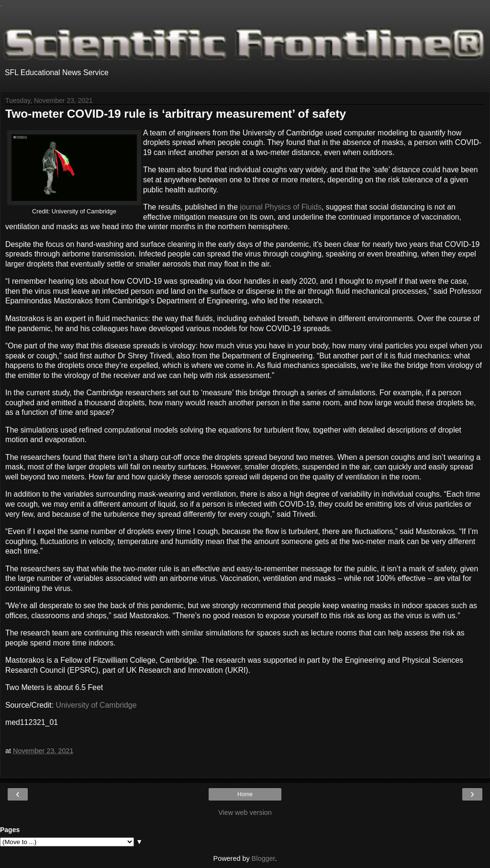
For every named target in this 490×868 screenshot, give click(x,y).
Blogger (263, 858)
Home (245, 794)
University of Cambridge (96, 705)
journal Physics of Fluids (281, 207)
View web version (245, 812)
